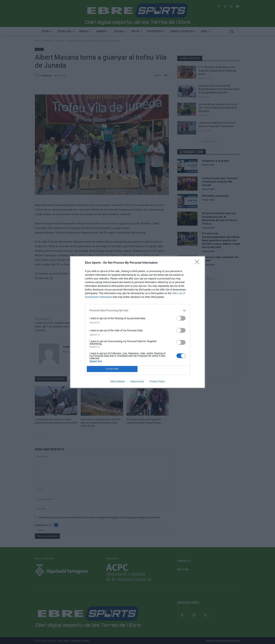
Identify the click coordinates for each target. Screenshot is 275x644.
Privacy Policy (157, 381)
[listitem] (137, 311)
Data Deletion (118, 381)
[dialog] (137, 322)
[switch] (181, 318)
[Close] (198, 263)
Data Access (137, 381)
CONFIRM (112, 369)
